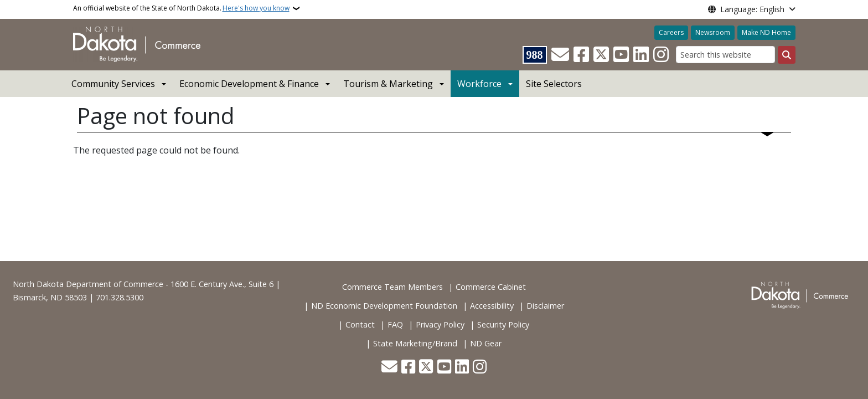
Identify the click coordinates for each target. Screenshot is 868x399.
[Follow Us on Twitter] (601, 55)
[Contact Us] (560, 55)
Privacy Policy (440, 324)
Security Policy (503, 324)
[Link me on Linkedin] (641, 55)
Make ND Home (766, 32)
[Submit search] (787, 55)
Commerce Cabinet (491, 287)
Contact (360, 324)
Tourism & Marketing (388, 84)
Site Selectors (554, 84)
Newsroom (713, 32)
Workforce (479, 84)
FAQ (395, 324)
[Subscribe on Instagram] (661, 55)
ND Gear (486, 343)
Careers (671, 32)
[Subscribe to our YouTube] (621, 55)
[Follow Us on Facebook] (581, 55)
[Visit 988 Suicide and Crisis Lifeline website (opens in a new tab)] (535, 55)
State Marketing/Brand (415, 343)
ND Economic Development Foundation (384, 306)
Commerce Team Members (392, 287)
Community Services (113, 84)
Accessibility (492, 306)
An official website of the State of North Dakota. (181, 8)
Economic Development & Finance (249, 84)
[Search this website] (725, 55)
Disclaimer (545, 306)
